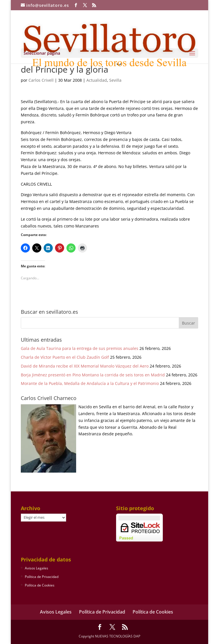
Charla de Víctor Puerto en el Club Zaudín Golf (65, 357)
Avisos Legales (36, 568)
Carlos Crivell (41, 80)
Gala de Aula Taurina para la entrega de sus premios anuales (80, 348)
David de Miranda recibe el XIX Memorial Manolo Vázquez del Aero (85, 366)
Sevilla (115, 80)
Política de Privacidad (42, 577)
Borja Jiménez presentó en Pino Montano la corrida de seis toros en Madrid (93, 375)
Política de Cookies (40, 585)
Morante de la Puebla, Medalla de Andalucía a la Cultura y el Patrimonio (90, 383)
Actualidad (97, 80)
